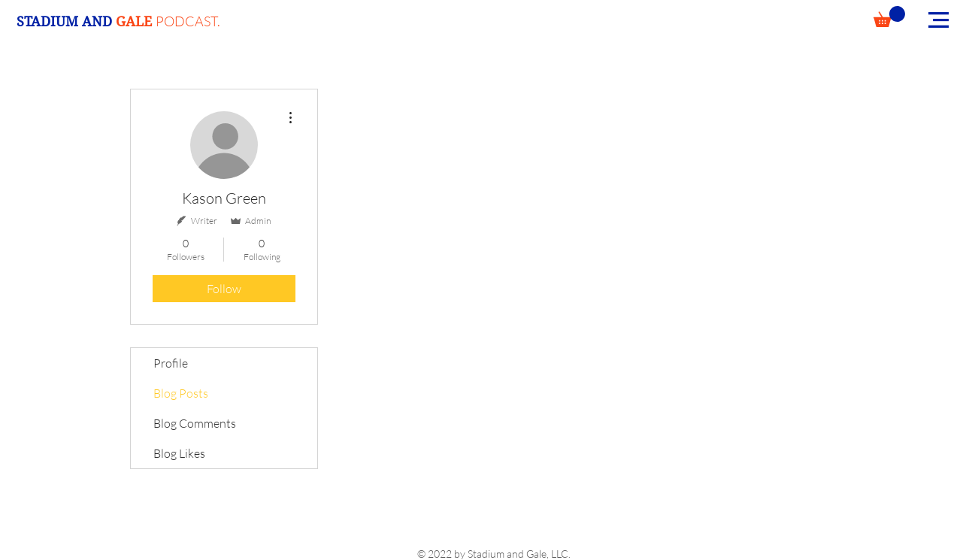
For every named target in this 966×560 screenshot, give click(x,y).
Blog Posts (181, 393)
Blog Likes (179, 453)
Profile (171, 363)
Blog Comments (195, 423)
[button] (889, 17)
